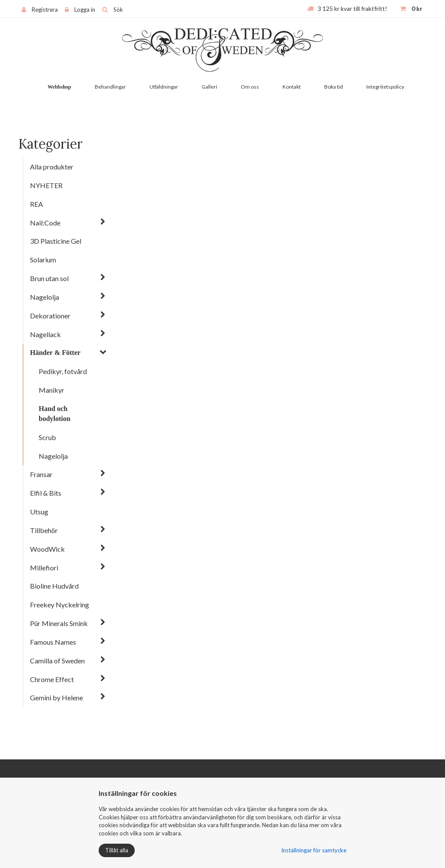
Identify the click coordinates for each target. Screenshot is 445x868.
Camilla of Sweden (57, 661)
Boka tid (334, 87)
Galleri (209, 87)
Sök (118, 10)
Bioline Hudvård (54, 586)
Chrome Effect (52, 679)
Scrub (47, 437)
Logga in (85, 10)
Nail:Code (45, 223)
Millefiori (44, 568)
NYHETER (46, 185)
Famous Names (53, 642)
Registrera (45, 10)
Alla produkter (52, 167)
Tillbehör (44, 530)
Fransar (41, 474)
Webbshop (59, 87)
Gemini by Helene (56, 697)
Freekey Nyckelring (60, 605)
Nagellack (45, 334)
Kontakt (292, 87)
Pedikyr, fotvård (63, 371)
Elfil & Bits (46, 493)
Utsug (39, 512)
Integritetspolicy (385, 87)
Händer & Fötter (55, 353)
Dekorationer (50, 316)
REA (37, 204)
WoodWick (47, 549)
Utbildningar (164, 87)
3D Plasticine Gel (56, 241)
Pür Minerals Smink (59, 623)
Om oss (250, 87)
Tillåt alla (117, 850)
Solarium (43, 260)
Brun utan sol (49, 278)
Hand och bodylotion (55, 414)
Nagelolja (45, 297)
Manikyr (51, 390)
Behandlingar (110, 87)
